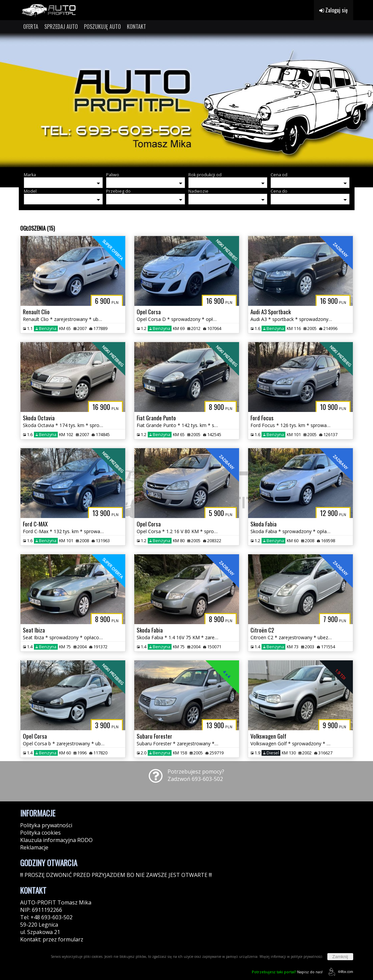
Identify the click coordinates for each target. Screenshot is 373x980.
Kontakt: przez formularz (52, 939)
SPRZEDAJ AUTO (61, 27)
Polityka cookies (40, 833)
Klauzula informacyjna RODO (56, 840)
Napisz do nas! (287, 972)
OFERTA (31, 27)
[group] (186, 100)
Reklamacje (34, 847)
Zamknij (340, 957)
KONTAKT (136, 27)
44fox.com (340, 972)
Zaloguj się (334, 10)
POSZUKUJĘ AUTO (102, 27)
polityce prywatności (307, 956)
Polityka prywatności (46, 825)
